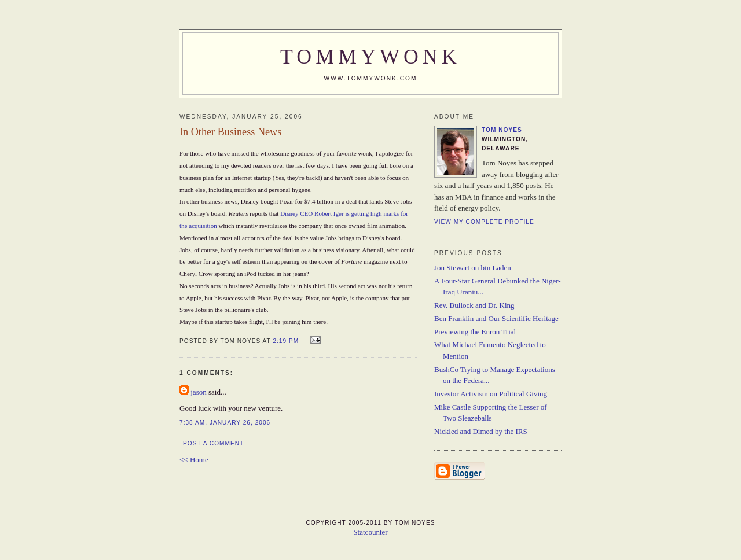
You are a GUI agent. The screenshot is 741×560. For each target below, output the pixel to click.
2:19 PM (286, 341)
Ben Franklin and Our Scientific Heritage (496, 318)
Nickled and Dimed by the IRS (481, 431)
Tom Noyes (502, 130)
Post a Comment (213, 443)
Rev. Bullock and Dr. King (474, 305)
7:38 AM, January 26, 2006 (225, 423)
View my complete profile (484, 222)
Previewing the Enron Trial (475, 332)
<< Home (194, 460)
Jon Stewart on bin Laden (473, 268)
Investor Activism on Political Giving (491, 394)
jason (198, 392)
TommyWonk (370, 57)
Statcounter (370, 532)
